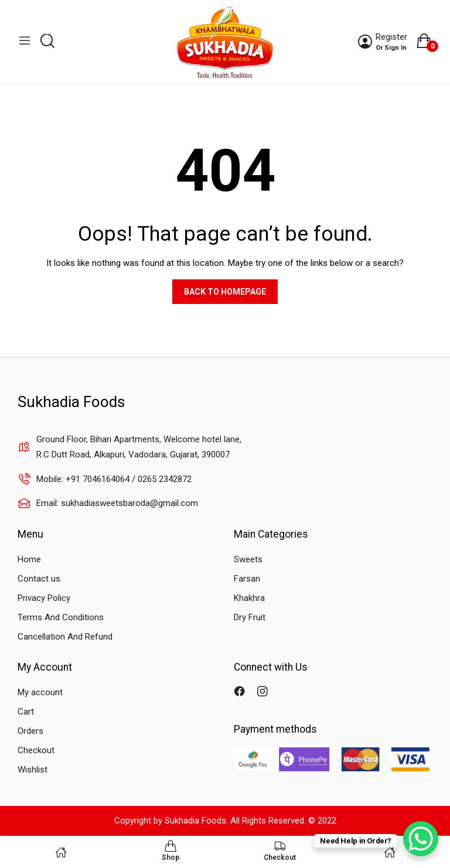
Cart (26, 712)
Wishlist (33, 770)
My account (40, 692)
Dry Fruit (250, 617)
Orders (30, 731)
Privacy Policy (44, 598)
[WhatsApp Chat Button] (421, 839)
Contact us (39, 579)
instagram (264, 693)
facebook (241, 693)
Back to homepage (225, 292)
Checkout (36, 750)
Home (29, 559)
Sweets (248, 559)
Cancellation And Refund (65, 637)
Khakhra (249, 598)
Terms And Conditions (61, 617)
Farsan (247, 579)
